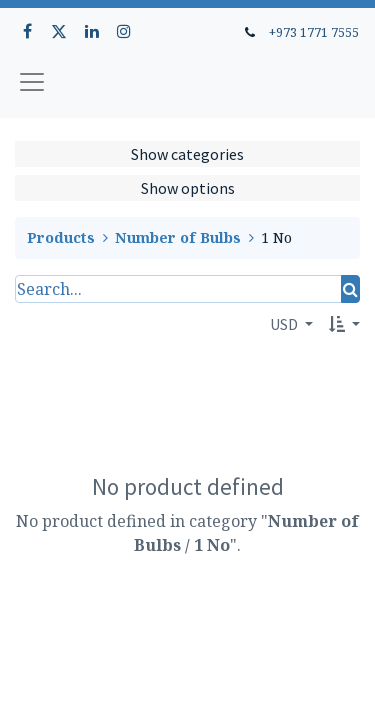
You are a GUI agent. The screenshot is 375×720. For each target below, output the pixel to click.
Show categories (187, 154)
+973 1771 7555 (314, 32)
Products (61, 237)
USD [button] (285, 324)
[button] (344, 324)
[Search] (350, 289)
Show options (188, 188)
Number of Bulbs (178, 237)
